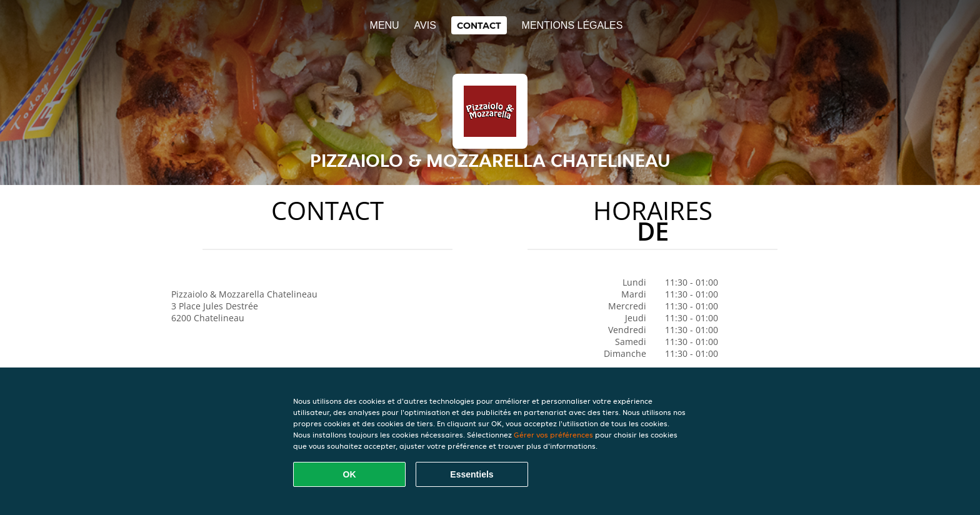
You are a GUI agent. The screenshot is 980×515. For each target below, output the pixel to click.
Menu (385, 25)
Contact (479, 25)
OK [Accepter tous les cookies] (350, 474)
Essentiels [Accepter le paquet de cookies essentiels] (472, 474)
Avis (425, 25)
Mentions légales (572, 25)
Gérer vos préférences (553, 435)
